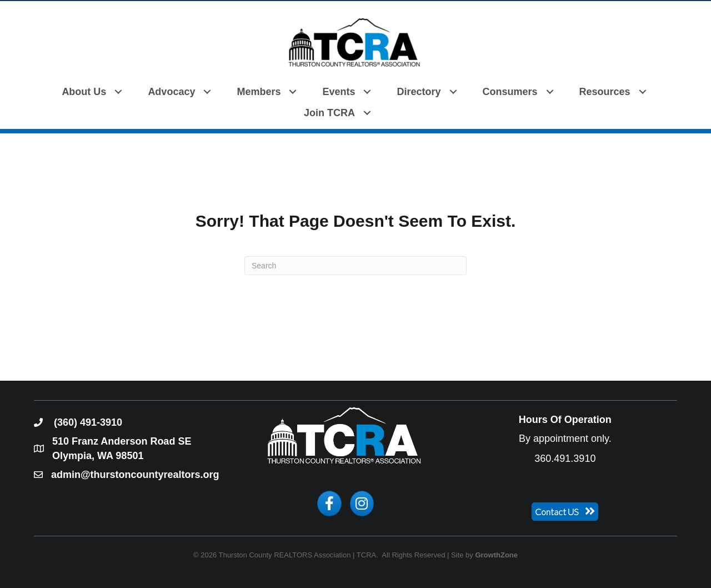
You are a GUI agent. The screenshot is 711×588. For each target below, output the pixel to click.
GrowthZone (496, 555)
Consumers (510, 92)
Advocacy (171, 92)
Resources (605, 92)
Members (259, 92)
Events (339, 92)
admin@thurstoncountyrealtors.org (135, 475)
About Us (84, 92)
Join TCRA (329, 113)
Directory (419, 92)
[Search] (355, 266)
